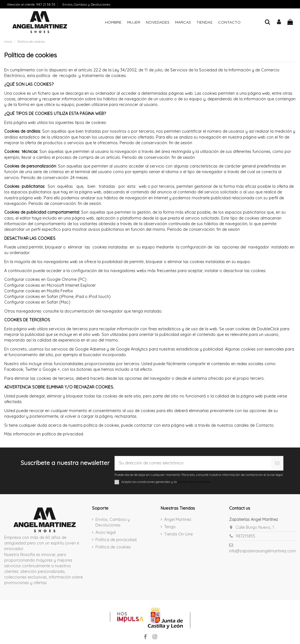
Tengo (170, 527)
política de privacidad (62, 434)
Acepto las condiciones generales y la (166, 482)
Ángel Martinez (178, 519)
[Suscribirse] (277, 463)
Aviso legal (106, 532)
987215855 (245, 536)
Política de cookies (113, 547)
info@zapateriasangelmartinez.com (262, 551)
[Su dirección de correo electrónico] (193, 463)
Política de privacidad (116, 540)
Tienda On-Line (178, 534)
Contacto (265, 425)
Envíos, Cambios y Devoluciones (86, 4)
